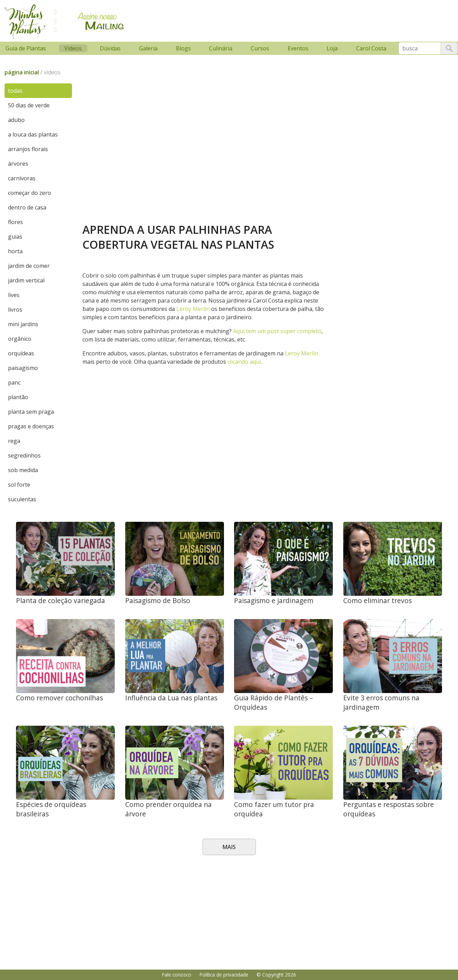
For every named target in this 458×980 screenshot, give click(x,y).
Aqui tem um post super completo (277, 331)
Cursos (260, 48)
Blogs (183, 48)
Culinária (221, 48)
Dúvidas (110, 48)
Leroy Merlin (193, 309)
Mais (229, 847)
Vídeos (73, 48)
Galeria (148, 48)
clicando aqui (244, 362)
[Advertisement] (262, 20)
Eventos (298, 48)
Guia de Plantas (26, 48)
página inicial (22, 72)
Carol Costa (371, 48)
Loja (332, 48)
